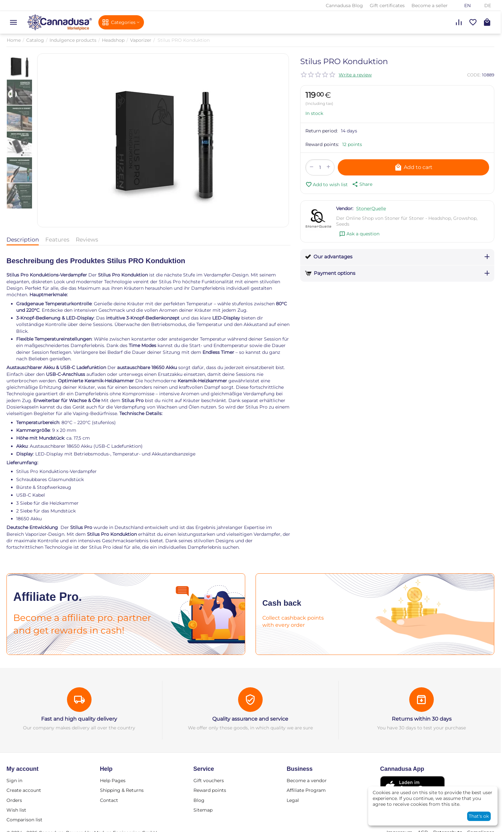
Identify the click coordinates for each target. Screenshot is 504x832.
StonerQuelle (371, 208)
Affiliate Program (306, 790)
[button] (362, 184)
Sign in (14, 781)
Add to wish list (327, 185)
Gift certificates (387, 6)
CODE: (474, 75)
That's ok (479, 816)
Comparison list (24, 820)
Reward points (210, 790)
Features (57, 240)
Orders (14, 800)
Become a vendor (307, 781)
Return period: (322, 131)
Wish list (16, 810)
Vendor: (345, 208)
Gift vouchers (209, 781)
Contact (109, 800)
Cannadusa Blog (344, 6)
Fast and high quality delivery (79, 719)
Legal (293, 800)
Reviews (87, 240)
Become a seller (430, 6)
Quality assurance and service (250, 719)
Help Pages (113, 781)
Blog (199, 800)
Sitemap (203, 810)
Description (23, 240)
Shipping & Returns (122, 790)
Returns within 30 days (422, 719)
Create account (24, 790)
